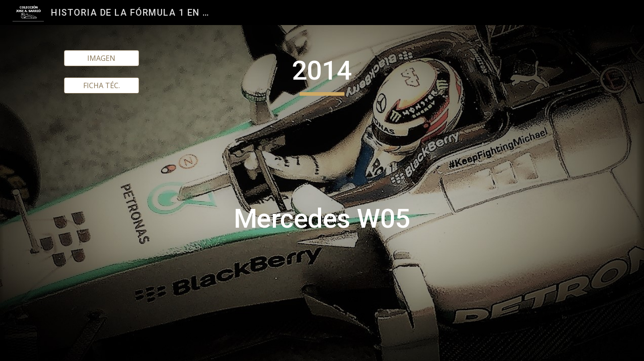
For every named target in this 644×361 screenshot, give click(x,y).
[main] (322, 193)
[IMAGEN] (102, 58)
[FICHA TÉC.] (102, 85)
